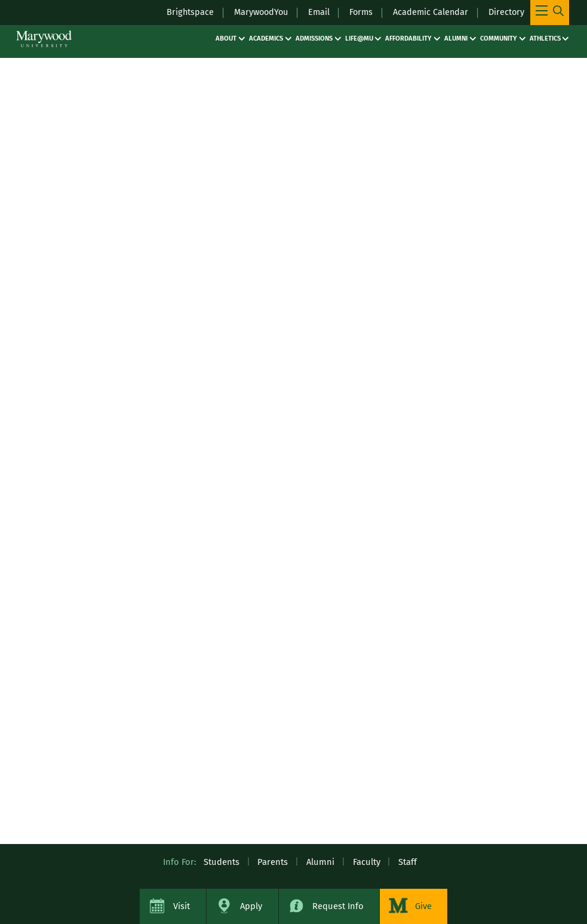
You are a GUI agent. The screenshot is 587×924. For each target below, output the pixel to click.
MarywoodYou (256, 12)
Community (499, 38)
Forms (359, 12)
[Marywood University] (44, 39)
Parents (273, 862)
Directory (506, 12)
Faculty (367, 862)
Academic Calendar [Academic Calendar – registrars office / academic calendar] (429, 12)
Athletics (545, 38)
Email (316, 12)
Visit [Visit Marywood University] (182, 906)
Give (423, 906)
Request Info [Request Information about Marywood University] (338, 906)
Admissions (314, 38)
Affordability (408, 38)
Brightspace (183, 12)
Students (222, 862)
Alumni (456, 38)
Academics (266, 38)
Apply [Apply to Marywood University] (251, 906)
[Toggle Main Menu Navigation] (550, 13)
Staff (408, 862)
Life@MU (359, 38)
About (226, 38)
